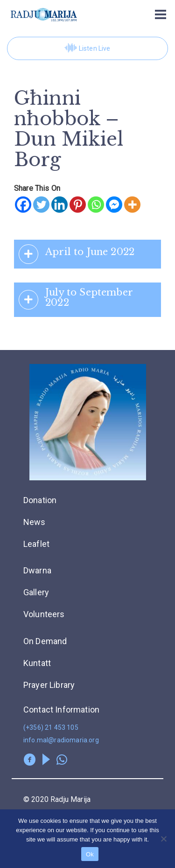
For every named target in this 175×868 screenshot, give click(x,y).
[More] (132, 205)
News (35, 522)
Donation (40, 500)
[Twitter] (41, 205)
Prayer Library (49, 685)
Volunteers (44, 614)
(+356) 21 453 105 (51, 727)
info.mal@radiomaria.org (61, 740)
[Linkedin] (59, 205)
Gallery (36, 592)
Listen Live (88, 48)
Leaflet (36, 544)
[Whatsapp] (96, 205)
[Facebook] (23, 205)
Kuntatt (37, 663)
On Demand (45, 641)
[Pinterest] (78, 205)
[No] (163, 839)
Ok (90, 854)
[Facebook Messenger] (114, 205)
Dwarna (37, 570)
